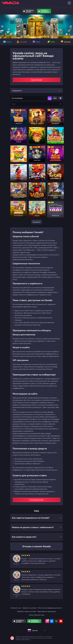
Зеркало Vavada (36, 80)
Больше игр (37, 222)
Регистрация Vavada (36, 500)
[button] (2, 26)
